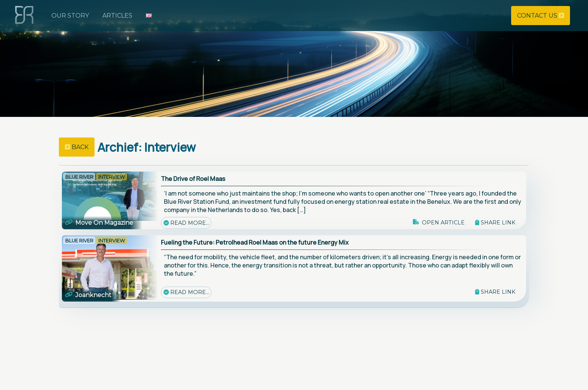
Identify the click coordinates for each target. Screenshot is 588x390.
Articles (117, 16)
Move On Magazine (99, 223)
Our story (70, 16)
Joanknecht (88, 295)
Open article (439, 223)
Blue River (79, 177)
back (77, 147)
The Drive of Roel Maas (193, 179)
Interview (112, 177)
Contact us (541, 16)
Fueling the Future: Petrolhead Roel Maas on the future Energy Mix (255, 242)
